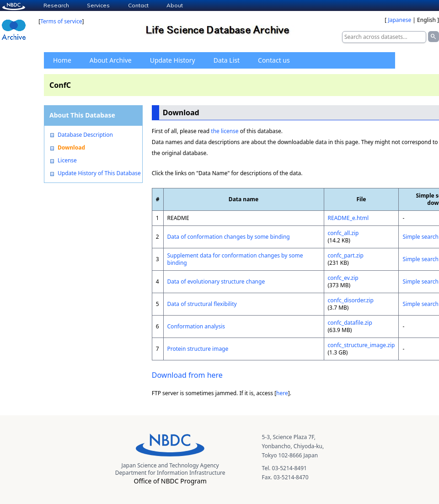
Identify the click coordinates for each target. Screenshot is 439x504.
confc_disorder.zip (351, 300)
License (67, 161)
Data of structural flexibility (202, 304)
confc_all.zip (343, 233)
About (175, 5)
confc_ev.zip (343, 278)
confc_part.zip (346, 255)
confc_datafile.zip (350, 323)
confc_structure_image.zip (361, 345)
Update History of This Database (99, 173)
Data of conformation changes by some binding (229, 237)
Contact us (274, 60)
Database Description (85, 135)
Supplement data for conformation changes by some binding (235, 259)
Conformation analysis (196, 326)
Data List (227, 60)
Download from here (187, 375)
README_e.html (348, 218)
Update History (173, 60)
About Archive (111, 60)
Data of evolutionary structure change (216, 281)
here (282, 393)
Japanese (399, 20)
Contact (138, 5)
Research (56, 5)
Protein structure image (198, 349)
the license (225, 131)
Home (62, 60)
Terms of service (61, 21)
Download (71, 148)
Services (98, 5)
